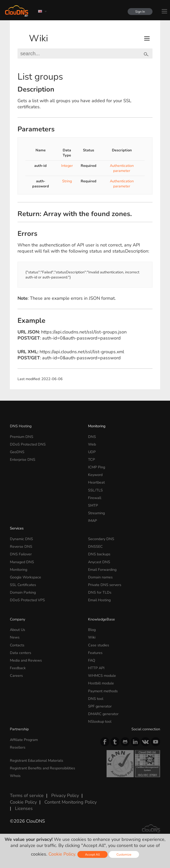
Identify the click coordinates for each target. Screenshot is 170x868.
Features (95, 653)
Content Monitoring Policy (71, 802)
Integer (67, 166)
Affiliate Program (24, 740)
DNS (92, 437)
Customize (124, 854)
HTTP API (96, 668)
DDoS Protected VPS (27, 600)
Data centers (21, 653)
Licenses (24, 808)
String (67, 181)
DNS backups (99, 554)
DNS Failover (21, 554)
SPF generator (100, 706)
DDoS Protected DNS (28, 444)
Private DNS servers (105, 585)
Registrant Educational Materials (37, 760)
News (15, 637)
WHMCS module (102, 676)
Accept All (92, 854)
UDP (92, 452)
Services (17, 528)
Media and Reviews (26, 660)
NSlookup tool (100, 721)
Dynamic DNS (21, 539)
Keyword (95, 475)
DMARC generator (103, 714)
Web (92, 444)
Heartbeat (96, 482)
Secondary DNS (101, 539)
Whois (15, 776)
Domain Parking (23, 592)
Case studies (99, 645)
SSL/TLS (95, 490)
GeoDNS (17, 452)
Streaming (96, 513)
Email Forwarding (102, 570)
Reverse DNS (21, 546)
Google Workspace (25, 577)
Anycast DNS (99, 562)
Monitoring (97, 426)
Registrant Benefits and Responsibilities (42, 768)
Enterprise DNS (23, 459)
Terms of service (27, 795)
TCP (91, 459)
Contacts (17, 645)
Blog (92, 630)
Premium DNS (22, 437)
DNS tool (96, 699)
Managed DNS (22, 562)
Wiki (38, 38)
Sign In (140, 12)
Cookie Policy (23, 802)
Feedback (18, 668)
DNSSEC (95, 546)
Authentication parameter (122, 168)
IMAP (92, 521)
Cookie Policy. (62, 854)
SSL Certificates (23, 585)
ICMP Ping (97, 467)
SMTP (93, 505)
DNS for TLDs (100, 592)
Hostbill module (101, 683)
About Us (18, 630)
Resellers (18, 747)
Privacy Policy (65, 795)
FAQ (92, 660)
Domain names (100, 577)
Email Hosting (99, 600)
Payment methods (103, 691)
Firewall (95, 498)
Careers (16, 676)
